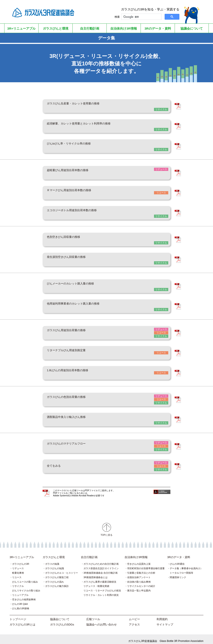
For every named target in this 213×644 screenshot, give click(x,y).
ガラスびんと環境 (54, 554)
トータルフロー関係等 (181, 569)
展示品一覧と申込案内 (139, 587)
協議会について (60, 616)
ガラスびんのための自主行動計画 (101, 560)
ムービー (134, 616)
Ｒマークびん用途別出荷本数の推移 (81, 192)
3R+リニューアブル (22, 554)
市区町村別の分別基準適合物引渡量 (146, 565)
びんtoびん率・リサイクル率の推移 (81, 145)
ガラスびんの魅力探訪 (57, 582)
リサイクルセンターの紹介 (141, 582)
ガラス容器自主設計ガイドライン (101, 565)
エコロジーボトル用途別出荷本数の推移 (85, 211)
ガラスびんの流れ (55, 578)
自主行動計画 (89, 554)
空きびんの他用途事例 (24, 596)
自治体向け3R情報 (136, 554)
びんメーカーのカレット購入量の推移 (83, 284)
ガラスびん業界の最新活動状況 (100, 578)
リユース (17, 574)
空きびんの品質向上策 (139, 560)
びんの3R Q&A (20, 600)
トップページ (18, 616)
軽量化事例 (18, 569)
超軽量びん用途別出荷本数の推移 (79, 172)
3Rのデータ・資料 (179, 554)
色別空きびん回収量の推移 (72, 238)
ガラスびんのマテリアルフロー (77, 443)
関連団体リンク (178, 574)
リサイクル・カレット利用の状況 (101, 591)
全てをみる (58, 462)
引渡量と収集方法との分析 (141, 569)
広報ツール (93, 616)
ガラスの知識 (52, 560)
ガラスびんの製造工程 (57, 574)
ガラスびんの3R (21, 560)
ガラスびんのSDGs (62, 621)
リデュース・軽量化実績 (96, 582)
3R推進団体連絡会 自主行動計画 (101, 569)
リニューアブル (20, 591)
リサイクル (18, 582)
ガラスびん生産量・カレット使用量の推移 (87, 106)
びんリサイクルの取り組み (26, 587)
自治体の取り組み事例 (139, 578)
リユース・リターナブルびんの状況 (102, 587)
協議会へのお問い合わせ (101, 621)
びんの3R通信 (177, 560)
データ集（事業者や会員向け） (186, 565)
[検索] (141, 17)
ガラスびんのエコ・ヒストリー (62, 569)
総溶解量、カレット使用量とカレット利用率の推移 (96, 126)
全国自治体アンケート (139, 574)
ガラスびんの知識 (55, 565)
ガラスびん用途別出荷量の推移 (77, 330)
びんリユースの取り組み (25, 578)
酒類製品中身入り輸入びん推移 (77, 416)
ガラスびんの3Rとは (22, 621)
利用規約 (162, 616)
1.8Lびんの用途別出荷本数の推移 (79, 370)
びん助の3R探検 (21, 605)
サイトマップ (165, 621)
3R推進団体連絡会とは (96, 574)
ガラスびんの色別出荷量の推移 (77, 396)
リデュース (18, 565)
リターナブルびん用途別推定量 (77, 350)
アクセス (134, 621)
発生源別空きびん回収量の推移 (77, 258)
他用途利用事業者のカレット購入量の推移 (87, 304)
